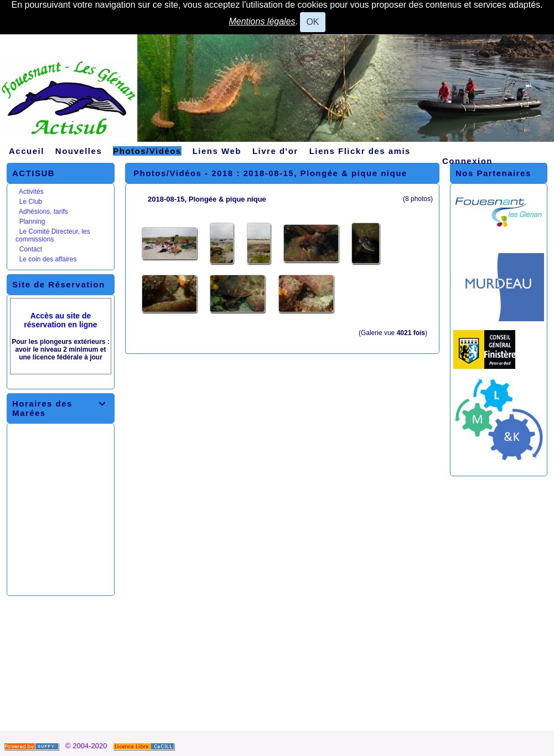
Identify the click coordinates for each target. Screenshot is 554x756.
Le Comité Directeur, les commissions (53, 235)
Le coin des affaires (48, 259)
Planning (32, 222)
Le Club (31, 202)
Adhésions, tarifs (43, 212)
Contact (31, 249)
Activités (31, 192)
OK (312, 22)
